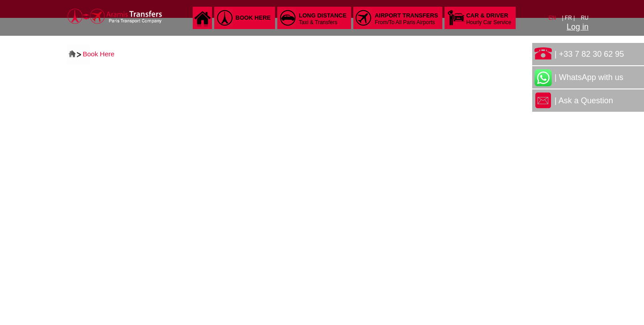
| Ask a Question (584, 101)
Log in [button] (578, 27)
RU (585, 18)
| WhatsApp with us (589, 77)
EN (553, 18)
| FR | (569, 18)
